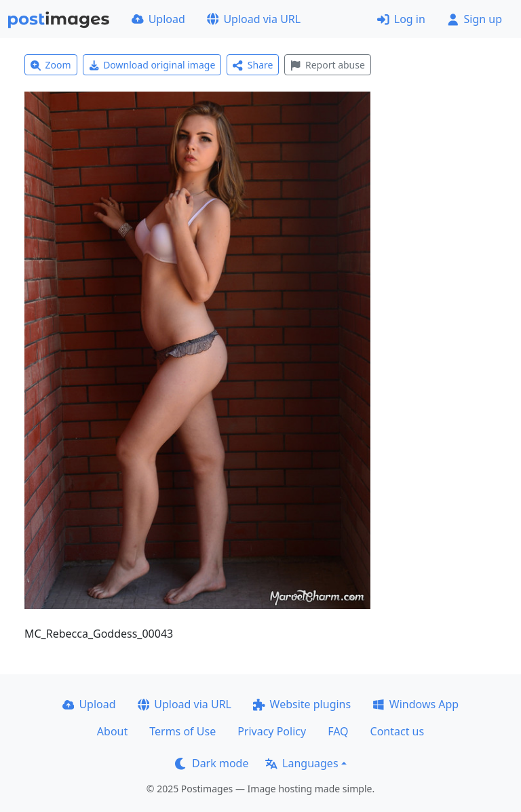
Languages (302, 763)
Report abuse (327, 65)
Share (253, 65)
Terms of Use (182, 731)
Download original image (152, 65)
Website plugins (302, 704)
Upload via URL (254, 19)
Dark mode (212, 763)
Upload (158, 19)
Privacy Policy (272, 731)
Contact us (398, 731)
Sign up (475, 19)
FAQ (338, 731)
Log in (401, 19)
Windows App (416, 704)
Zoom (51, 65)
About (112, 731)
